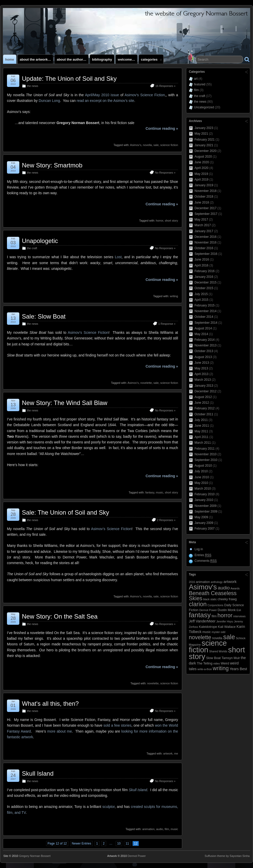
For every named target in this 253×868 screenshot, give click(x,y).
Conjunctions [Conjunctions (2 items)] (215, 605)
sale (156, 145)
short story (171, 221)
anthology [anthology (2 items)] (217, 582)
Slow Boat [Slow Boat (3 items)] (213, 658)
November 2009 (205, 506)
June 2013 (202, 363)
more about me (60, 731)
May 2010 (201, 483)
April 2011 (201, 437)
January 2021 (204, 145)
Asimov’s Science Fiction (145, 95)
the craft (32, 248)
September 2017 (206, 214)
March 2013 (203, 380)
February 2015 (205, 305)
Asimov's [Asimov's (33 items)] (203, 587)
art (196, 79)
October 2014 (204, 317)
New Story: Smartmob (52, 165)
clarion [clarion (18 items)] (198, 604)
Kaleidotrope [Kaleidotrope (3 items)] (208, 627)
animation (148, 829)
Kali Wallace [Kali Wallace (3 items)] (227, 627)
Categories (151, 61)
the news (33, 86)
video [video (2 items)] (217, 663)
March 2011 (203, 443)
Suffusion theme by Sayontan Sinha (227, 856)
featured (200, 84)
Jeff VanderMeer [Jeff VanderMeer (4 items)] (202, 621)
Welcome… (126, 59)
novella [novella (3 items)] (217, 638)
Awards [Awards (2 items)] (235, 588)
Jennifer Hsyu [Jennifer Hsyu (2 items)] (225, 621)
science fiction (169, 145)
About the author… (71, 59)
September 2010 (206, 460)
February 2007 (205, 529)
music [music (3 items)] (206, 632)
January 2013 (204, 386)
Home (10, 59)
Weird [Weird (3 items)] (225, 663)
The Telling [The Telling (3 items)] (205, 663)
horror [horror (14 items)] (225, 615)
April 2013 (201, 374)
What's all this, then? (50, 704)
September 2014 (206, 323)
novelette (146, 383)
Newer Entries (82, 843)
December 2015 (205, 282)
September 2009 (206, 512)
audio (160, 829)
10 (119, 843)
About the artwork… (36, 59)
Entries (203, 555)
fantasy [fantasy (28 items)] (200, 615)
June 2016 (202, 259)
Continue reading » (162, 128)
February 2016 (205, 271)
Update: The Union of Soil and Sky (69, 79)
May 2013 (201, 368)
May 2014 (201, 334)
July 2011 (201, 420)
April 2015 (201, 300)
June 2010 (202, 477)
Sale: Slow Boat (44, 316)
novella (147, 145)
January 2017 (204, 231)
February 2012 (205, 408)
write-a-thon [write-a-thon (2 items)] (205, 669)
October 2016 (204, 248)
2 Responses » (166, 520)
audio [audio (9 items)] (224, 588)
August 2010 (203, 466)
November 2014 (205, 311)
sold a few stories (118, 725)
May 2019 (201, 174)
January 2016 (204, 277)
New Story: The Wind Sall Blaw (65, 403)
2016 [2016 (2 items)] (192, 582)
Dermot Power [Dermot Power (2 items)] (208, 610)
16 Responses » (165, 86)
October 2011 (204, 414)
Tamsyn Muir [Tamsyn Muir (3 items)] (231, 658)
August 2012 (203, 397)
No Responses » (165, 173)
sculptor (108, 807)
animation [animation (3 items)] (203, 582)
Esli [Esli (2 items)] (239, 610)
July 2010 (201, 471)
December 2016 (205, 237)
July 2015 (201, 294)
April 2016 (201, 265)
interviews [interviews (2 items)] (239, 616)
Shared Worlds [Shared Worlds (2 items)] (218, 651)
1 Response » (167, 324)
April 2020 (201, 168)
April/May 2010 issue (102, 95)
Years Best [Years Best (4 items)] (238, 669)
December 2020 (205, 151)
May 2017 (201, 220)
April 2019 (201, 180)
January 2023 (204, 128)
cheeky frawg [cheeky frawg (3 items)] (227, 599)
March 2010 (203, 489)
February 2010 (205, 494)
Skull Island (38, 773)
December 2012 (205, 391)
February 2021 (205, 140)
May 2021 (201, 134)
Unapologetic (40, 241)
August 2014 (203, 328)
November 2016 (205, 242)
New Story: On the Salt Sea (60, 616)
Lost (118, 257)
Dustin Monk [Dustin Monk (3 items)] (227, 610)
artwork (168, 753)
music (160, 492)
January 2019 (204, 185)
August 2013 (203, 357)
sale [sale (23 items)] (229, 637)
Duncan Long (49, 101)
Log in (199, 549)
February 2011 (205, 449)
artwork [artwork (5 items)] (230, 582)
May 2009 (201, 517)
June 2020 (202, 162)
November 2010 (205, 454)
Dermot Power (137, 856)
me (176, 753)
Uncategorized (204, 107)
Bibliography (102, 59)
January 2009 (204, 523)
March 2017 (203, 225)
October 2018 (204, 197)
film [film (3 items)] (214, 616)
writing (174, 296)
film (167, 829)
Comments (206, 561)
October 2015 (204, 288)
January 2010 (204, 500)
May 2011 (201, 431)
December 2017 (205, 208)
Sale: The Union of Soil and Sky (65, 512)
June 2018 (202, 202)
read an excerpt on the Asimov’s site (106, 101)
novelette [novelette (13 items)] (200, 637)
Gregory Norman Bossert (35, 856)
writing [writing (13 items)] (221, 668)
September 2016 (206, 254)
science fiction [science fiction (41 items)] (208, 646)
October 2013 (204, 351)
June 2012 (202, 403)
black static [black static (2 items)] (210, 599)
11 (127, 843)
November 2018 (205, 191)
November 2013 (205, 345)
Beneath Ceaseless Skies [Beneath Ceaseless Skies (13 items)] (213, 596)
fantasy (150, 492)
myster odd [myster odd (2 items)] (219, 632)
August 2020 (203, 157)
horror (160, 221)
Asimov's (136, 145)
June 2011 (202, 426)
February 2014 (205, 340)
